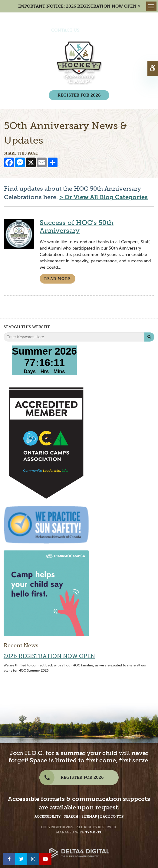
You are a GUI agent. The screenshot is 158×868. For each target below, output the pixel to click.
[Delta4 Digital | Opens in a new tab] (79, 848)
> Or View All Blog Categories (104, 197)
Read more (58, 279)
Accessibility (48, 817)
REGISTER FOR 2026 (79, 95)
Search (71, 817)
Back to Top (112, 817)
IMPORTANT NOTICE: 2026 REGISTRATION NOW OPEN (77, 6)
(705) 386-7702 (97, 30)
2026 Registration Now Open (49, 656)
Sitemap (89, 817)
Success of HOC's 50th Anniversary (77, 227)
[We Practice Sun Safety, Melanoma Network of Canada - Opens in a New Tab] (46, 524)
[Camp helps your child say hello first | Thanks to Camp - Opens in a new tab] (46, 593)
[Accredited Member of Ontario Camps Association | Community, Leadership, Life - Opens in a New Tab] (46, 443)
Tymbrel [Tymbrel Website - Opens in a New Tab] (94, 832)
